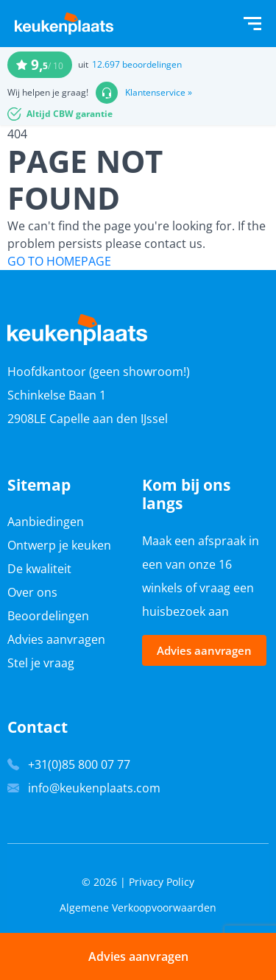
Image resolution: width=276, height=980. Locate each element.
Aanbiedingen (46, 522)
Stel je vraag (41, 663)
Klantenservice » (159, 93)
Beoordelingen (48, 616)
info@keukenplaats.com (94, 788)
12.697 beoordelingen (137, 64)
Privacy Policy (162, 882)
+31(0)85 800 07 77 (79, 764)
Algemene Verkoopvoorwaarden (138, 908)
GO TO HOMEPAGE (59, 261)
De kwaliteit (39, 569)
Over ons (32, 592)
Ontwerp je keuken (59, 545)
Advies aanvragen (56, 639)
